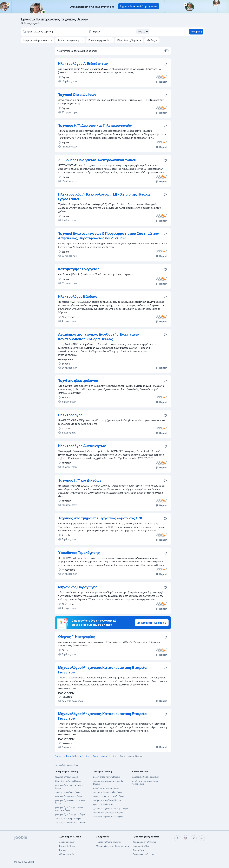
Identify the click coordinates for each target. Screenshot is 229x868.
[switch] (166, 51)
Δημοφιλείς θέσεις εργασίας (145, 777)
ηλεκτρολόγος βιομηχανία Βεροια (70, 814)
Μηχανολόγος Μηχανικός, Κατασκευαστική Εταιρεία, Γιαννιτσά (103, 670)
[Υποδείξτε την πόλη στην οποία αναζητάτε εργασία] (118, 32)
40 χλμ (143, 32)
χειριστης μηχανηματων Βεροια (108, 817)
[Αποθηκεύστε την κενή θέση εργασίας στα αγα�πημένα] (165, 64)
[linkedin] (202, 838)
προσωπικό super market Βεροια (108, 792)
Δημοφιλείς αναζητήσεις (69, 765)
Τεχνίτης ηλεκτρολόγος (78, 381)
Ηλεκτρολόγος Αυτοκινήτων (82, 446)
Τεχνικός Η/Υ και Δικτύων (80, 480)
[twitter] (194, 838)
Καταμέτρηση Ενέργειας (79, 269)
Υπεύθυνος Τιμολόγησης (79, 553)
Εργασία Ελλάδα (141, 846)
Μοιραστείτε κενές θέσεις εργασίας (113, 846)
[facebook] (177, 838)
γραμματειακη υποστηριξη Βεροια (109, 796)
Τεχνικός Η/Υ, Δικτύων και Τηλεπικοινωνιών (95, 125)
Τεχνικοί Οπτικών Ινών (77, 95)
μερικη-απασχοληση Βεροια (106, 777)
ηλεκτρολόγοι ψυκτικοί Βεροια (69, 796)
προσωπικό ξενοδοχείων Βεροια (108, 813)
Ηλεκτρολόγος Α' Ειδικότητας (83, 64)
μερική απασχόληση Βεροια (106, 788)
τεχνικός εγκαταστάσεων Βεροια (70, 822)
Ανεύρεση (196, 32)
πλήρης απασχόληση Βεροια (107, 800)
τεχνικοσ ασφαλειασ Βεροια (68, 792)
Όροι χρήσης (139, 850)
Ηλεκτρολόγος (70, 415)
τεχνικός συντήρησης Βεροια (68, 818)
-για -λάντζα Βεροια (103, 804)
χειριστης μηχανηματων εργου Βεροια (111, 808)
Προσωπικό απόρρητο (143, 854)
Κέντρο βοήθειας (67, 846)
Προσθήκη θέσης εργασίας (109, 842)
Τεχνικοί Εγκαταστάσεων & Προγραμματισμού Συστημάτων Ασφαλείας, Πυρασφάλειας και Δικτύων (109, 236)
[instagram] (185, 838)
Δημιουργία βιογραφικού (152, 623)
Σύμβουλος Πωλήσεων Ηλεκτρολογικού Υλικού (97, 160)
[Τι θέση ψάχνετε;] (53, 32)
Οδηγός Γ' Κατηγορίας (77, 637)
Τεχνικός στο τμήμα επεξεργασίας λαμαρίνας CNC (101, 518)
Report (162, 82)
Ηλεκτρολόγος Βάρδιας (78, 296)
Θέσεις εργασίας (67, 854)
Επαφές (63, 850)
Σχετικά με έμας (67, 842)
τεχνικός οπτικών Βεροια (66, 777)
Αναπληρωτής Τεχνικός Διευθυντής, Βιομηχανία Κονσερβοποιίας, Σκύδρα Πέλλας (99, 337)
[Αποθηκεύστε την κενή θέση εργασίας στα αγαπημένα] (165, 95)
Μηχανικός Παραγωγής (78, 587)
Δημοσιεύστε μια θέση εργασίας (139, 6)
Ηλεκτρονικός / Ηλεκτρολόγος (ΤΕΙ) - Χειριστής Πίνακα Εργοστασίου (104, 197)
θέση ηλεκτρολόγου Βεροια (68, 781)
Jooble (31, 862)
